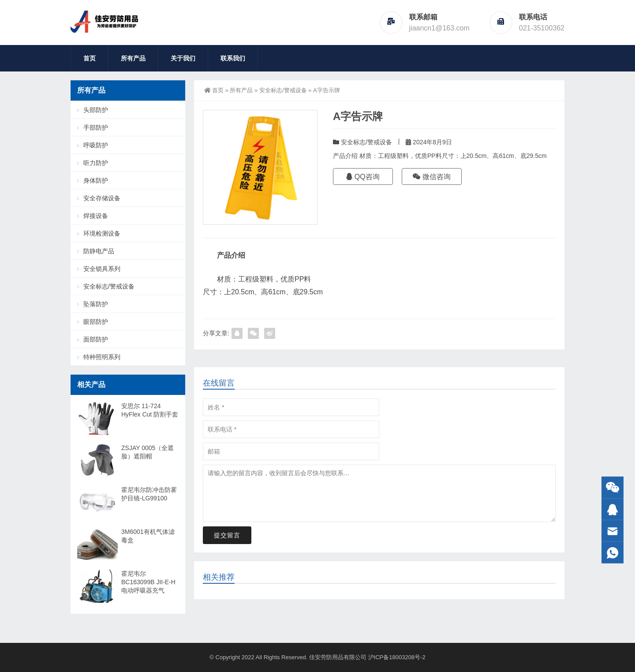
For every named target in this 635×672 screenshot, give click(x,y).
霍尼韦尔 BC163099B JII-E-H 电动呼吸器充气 (148, 582)
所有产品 (133, 58)
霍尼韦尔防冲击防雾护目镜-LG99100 (149, 494)
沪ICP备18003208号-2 (397, 657)
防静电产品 (99, 251)
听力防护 (96, 163)
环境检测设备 (102, 233)
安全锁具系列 (102, 269)
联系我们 (233, 58)
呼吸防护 (96, 145)
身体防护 (96, 180)
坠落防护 (96, 304)
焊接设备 (96, 216)
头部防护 (96, 110)
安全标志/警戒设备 (283, 90)
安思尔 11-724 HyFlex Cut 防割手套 (150, 410)
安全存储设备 (102, 198)
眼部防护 (96, 322)
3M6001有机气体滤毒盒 (148, 536)
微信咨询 (432, 177)
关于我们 (183, 58)
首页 (90, 58)
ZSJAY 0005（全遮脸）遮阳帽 (148, 452)
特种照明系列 (102, 357)
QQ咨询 (363, 177)
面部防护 (96, 339)
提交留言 (227, 535)
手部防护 (96, 128)
